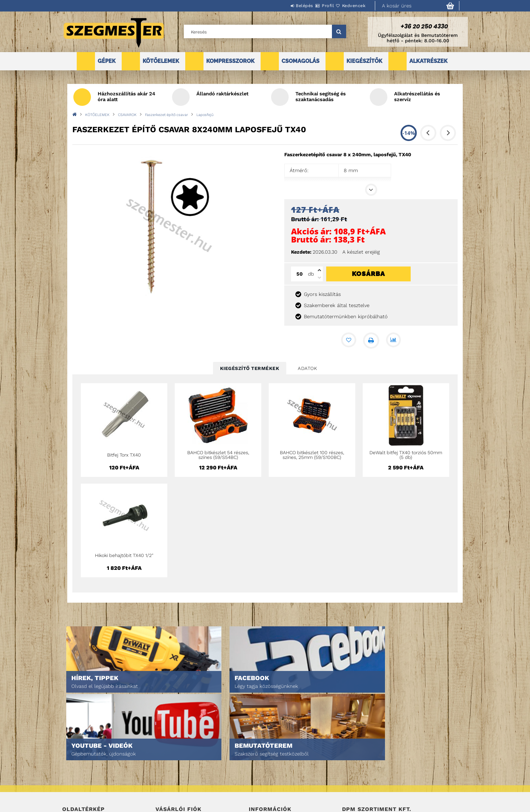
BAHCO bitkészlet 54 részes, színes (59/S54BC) (218, 455)
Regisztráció (170, 764)
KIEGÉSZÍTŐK (364, 61)
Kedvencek (350, 6)
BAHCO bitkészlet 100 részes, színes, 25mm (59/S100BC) (312, 455)
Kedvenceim (168, 792)
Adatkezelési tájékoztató (277, 764)
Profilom (165, 773)
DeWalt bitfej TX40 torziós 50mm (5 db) (406, 455)
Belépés (284, 6)
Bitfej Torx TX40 (124, 455)
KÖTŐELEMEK (161, 61)
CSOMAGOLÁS (300, 61)
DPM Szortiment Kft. (363, 789)
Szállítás (259, 783)
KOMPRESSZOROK (230, 61)
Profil (316, 6)
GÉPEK (107, 61)
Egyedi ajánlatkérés (85, 773)
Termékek (73, 764)
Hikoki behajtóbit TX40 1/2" (124, 555)
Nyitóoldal (74, 754)
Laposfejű (205, 115)
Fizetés (257, 773)
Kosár (162, 783)
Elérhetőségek (266, 792)
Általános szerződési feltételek (285, 754)
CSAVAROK (127, 115)
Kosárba (368, 274)
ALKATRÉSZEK (428, 61)
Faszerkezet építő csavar (166, 115)
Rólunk (70, 783)
